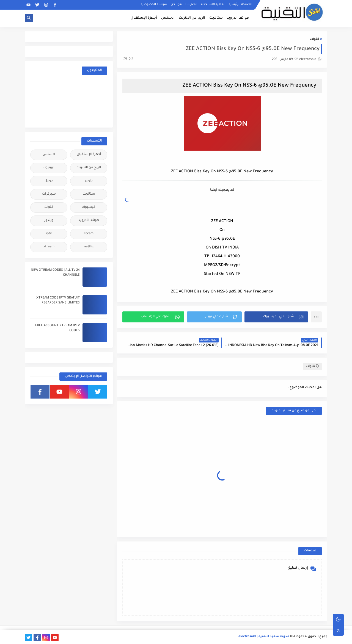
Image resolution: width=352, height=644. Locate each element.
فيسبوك (89, 207)
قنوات (314, 39)
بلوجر (89, 181)
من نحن (176, 4)
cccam (89, 234)
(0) (128, 59)
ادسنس (168, 18)
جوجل (49, 181)
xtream (49, 247)
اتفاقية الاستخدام (213, 4)
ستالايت (216, 18)
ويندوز (49, 221)
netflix (89, 247)
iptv (49, 234)
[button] (276, 317)
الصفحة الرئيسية (240, 4)
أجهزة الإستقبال (144, 18)
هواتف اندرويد (238, 18)
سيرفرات (49, 194)
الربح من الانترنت (192, 18)
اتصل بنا (191, 4)
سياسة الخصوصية (154, 4)
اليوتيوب (49, 168)
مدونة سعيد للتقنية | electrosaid (264, 637)
